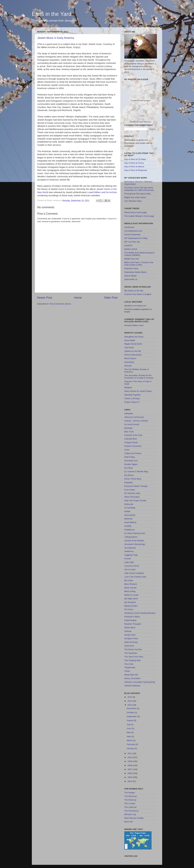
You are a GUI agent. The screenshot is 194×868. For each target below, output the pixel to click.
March (130, 740)
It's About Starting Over (135, 533)
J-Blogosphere (131, 537)
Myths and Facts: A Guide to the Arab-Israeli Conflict (139, 264)
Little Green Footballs (134, 573)
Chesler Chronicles (133, 446)
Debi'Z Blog (130, 457)
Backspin (128, 428)
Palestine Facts (131, 268)
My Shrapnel (130, 602)
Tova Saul (129, 664)
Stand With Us (131, 279)
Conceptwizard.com (133, 231)
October (131, 712)
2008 (130, 765)
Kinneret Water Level (134, 325)
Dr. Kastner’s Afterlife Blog (136, 472)
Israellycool (129, 530)
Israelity (128, 526)
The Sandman (131, 653)
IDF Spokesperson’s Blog (136, 238)
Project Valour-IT (132, 402)
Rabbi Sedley (130, 620)
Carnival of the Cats (133, 435)
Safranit (128, 631)
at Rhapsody (136, 170)
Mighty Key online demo (135, 197)
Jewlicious (129, 551)
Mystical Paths (131, 606)
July (129, 724)
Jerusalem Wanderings (135, 544)
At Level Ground (132, 424)
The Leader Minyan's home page (139, 216)
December (132, 708)
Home (78, 298)
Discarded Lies (131, 461)
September (132, 716)
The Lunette (130, 803)
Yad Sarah (129, 347)
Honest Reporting (132, 235)
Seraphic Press (131, 638)
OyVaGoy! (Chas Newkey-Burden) (140, 613)
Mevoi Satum (130, 358)
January (131, 748)
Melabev (128, 388)
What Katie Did (131, 675)
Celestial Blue (131, 439)
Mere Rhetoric (131, 584)
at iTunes (134, 163)
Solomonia (129, 646)
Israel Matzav (130, 522)
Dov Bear (129, 468)
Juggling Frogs (131, 555)
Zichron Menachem (133, 355)
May (129, 732)
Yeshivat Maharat (132, 686)
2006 (130, 773)
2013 (130, 701)
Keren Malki (130, 340)
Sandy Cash (130, 635)
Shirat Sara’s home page (135, 212)
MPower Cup (130, 814)
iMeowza (128, 519)
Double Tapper (131, 464)
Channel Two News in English (138, 294)
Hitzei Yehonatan (132, 497)
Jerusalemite (130, 548)
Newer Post (45, 298)
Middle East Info (132, 259)
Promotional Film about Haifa (137, 194)
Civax (127, 450)
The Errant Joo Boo (133, 649)
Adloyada (129, 413)
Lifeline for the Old (133, 351)
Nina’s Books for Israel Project (138, 391)
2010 (130, 757)
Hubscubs (129, 504)
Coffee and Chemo (133, 453)
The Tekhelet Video (133, 201)
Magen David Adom (133, 344)
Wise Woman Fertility (134, 818)
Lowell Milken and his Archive (102, 192)
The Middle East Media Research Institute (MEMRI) (139, 254)
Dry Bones (129, 475)
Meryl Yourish (130, 588)
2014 (130, 697)
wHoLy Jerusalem (132, 678)
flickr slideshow (145, 122)
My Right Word (131, 599)
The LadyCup (130, 807)
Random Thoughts (133, 624)
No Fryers (129, 609)
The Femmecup (131, 811)
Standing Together (133, 395)
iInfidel (127, 511)
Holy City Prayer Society (135, 500)
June (129, 728)
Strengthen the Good (134, 337)
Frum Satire (130, 490)
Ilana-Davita (130, 515)
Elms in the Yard (52, 14)
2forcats (128, 366)
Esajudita (129, 482)
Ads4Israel (129, 227)
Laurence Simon (132, 566)
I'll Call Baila (130, 508)
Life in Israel (130, 569)
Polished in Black (132, 617)
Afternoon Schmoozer (134, 417)
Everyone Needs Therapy (136, 486)
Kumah (128, 559)
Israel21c (128, 245)
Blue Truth (129, 432)
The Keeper (130, 793)
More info (129, 822)
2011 (130, 753)
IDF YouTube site (132, 242)
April (129, 736)
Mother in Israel (131, 595)
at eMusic (134, 167)
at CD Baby (135, 159)
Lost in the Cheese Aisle (135, 577)
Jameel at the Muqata (134, 541)
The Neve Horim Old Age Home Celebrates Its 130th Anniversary (139, 189)
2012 (130, 705)
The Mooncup (131, 796)
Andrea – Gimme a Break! (136, 421)
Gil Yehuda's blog (132, 493)
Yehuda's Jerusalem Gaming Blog (140, 682)
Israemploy (129, 362)
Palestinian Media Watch (135, 272)
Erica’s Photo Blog (133, 479)
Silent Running (131, 642)
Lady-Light (129, 562)
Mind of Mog (130, 591)
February (131, 744)
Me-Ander (129, 580)
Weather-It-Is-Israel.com (135, 306)
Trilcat (127, 671)
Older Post (111, 298)
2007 (130, 769)
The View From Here (134, 657)
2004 (130, 781)
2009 (130, 761)
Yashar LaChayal (132, 398)
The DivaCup (130, 800)
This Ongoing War (132, 660)
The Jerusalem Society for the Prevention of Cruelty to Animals (139, 377)
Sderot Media (130, 276)
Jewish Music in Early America (56, 38)
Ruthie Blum (130, 628)
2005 (130, 777)
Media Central (131, 249)
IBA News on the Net (134, 291)
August (130, 720)
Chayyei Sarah (131, 442)
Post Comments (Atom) (60, 304)
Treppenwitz (130, 667)
